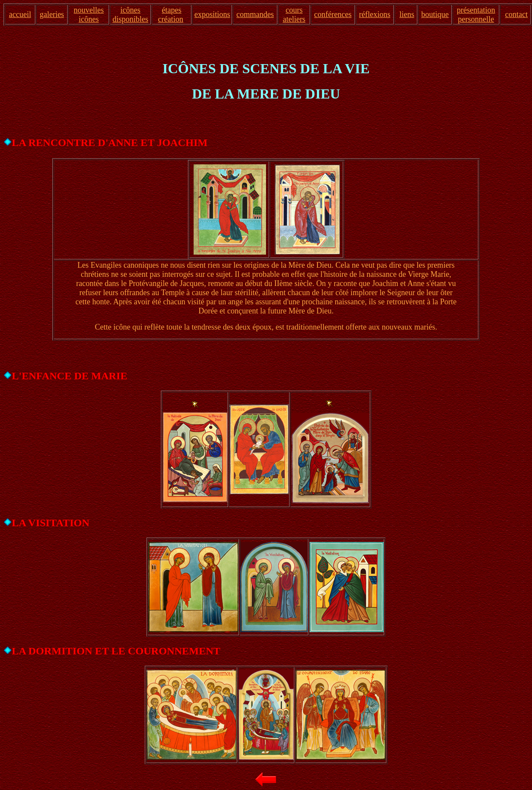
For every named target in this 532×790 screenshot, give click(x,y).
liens (407, 14)
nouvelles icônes (89, 15)
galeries (52, 14)
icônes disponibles (130, 15)
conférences (333, 14)
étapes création (171, 15)
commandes (255, 14)
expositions (212, 14)
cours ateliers (294, 15)
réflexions (375, 14)
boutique (435, 14)
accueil (20, 14)
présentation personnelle (476, 15)
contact (516, 14)
